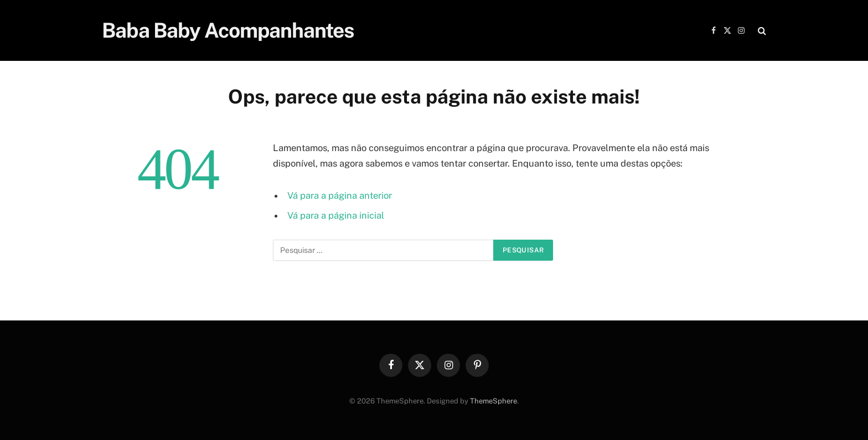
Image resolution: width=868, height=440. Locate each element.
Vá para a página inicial (336, 215)
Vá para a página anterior (340, 195)
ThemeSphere (494, 401)
